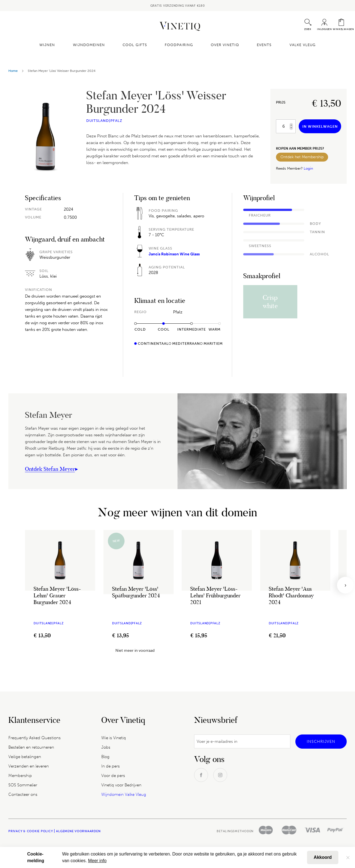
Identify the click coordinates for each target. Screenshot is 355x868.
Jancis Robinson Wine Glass (174, 254)
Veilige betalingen (25, 757)
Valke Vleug (298, 45)
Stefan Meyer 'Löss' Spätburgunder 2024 (136, 592)
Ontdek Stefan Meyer (50, 469)
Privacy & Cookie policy (31, 831)
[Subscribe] (321, 742)
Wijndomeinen (92, 45)
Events (261, 45)
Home (13, 71)
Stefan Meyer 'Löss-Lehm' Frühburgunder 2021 (215, 595)
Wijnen (52, 45)
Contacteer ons (23, 794)
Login (308, 168)
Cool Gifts (136, 45)
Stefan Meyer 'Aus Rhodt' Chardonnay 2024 (291, 595)
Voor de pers (113, 776)
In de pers (111, 766)
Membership (20, 776)
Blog (105, 757)
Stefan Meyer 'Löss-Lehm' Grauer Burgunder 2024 (57, 595)
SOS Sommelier (23, 785)
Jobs (106, 747)
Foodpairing (179, 45)
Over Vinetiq (223, 45)
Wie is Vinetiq (114, 738)
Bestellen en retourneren (31, 747)
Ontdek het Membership (302, 157)
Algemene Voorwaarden (78, 831)
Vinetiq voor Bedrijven (121, 785)
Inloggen (324, 29)
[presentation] (345, 585)
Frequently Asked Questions (35, 738)
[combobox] (300, 25)
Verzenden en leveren (29, 766)
